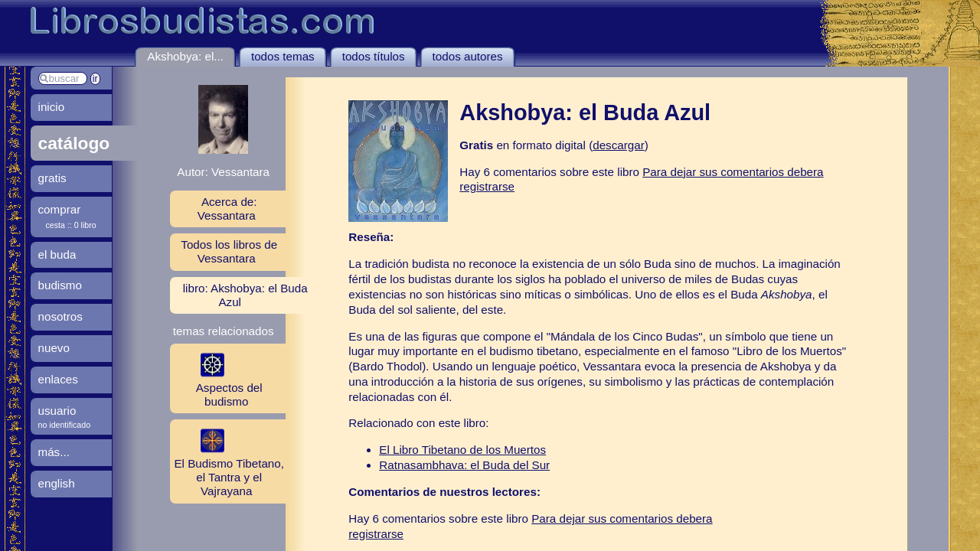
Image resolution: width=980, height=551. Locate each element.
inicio (52, 107)
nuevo (54, 348)
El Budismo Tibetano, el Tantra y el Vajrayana (227, 461)
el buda (57, 254)
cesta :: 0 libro (71, 225)
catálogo (74, 143)
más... (54, 452)
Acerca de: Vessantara (227, 209)
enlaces (58, 379)
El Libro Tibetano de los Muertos (462, 450)
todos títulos (374, 56)
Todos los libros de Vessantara (229, 251)
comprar (60, 209)
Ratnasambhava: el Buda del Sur (464, 465)
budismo (60, 285)
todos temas (283, 56)
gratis (52, 178)
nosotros (60, 316)
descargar (619, 145)
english (57, 483)
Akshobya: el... (185, 56)
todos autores (468, 56)
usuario (57, 411)
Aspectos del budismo (216, 378)
